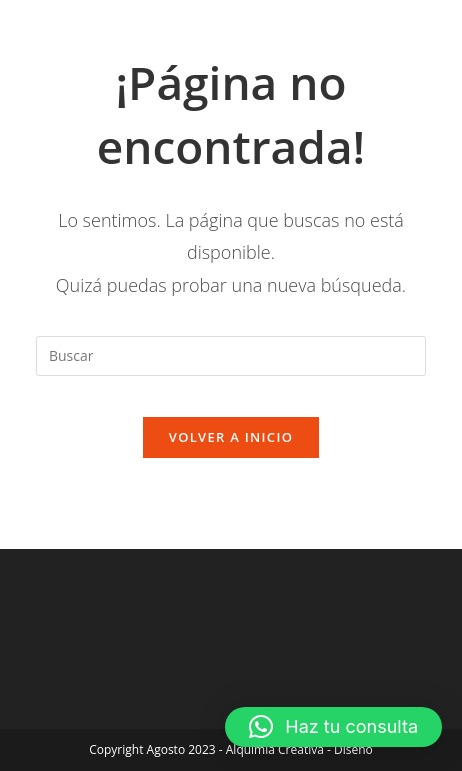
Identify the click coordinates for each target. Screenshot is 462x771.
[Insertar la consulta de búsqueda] (231, 356)
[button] (333, 727)
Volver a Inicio (231, 437)
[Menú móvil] (395, 37)
